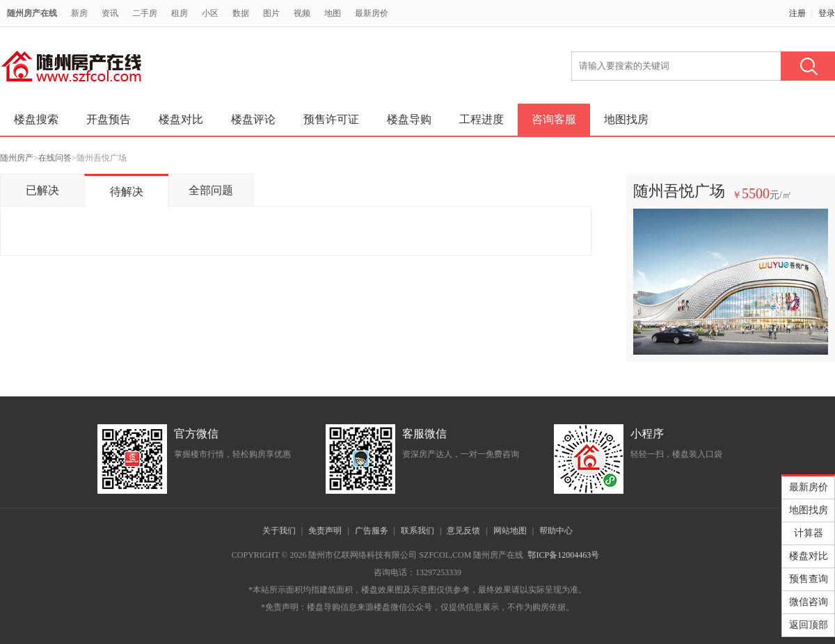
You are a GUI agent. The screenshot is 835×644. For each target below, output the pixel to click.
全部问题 (211, 190)
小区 (210, 13)
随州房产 (17, 158)
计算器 (809, 533)
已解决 (42, 190)
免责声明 (325, 531)
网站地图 (510, 531)
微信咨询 (809, 602)
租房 (180, 13)
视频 (302, 13)
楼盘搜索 (36, 119)
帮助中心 (556, 531)
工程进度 (482, 119)
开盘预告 (109, 119)
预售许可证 (331, 119)
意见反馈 (463, 531)
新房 (79, 13)
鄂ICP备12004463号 (563, 555)
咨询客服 (554, 119)
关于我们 (279, 531)
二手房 (145, 13)
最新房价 (372, 13)
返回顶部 (809, 625)
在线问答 (55, 158)
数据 (241, 13)
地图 (333, 13)
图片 (271, 13)
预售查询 (809, 579)
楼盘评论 (253, 119)
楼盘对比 (181, 119)
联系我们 (417, 531)
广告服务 (372, 531)
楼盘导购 (409, 119)
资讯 (110, 13)
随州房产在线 (32, 13)
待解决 (127, 192)
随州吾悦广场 (679, 191)
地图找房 (626, 119)
